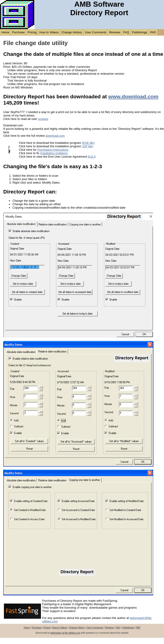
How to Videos (49, 32)
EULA (92, 157)
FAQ (126, 32)
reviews (43, 119)
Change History (72, 32)
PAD (153, 32)
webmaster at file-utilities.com (65, 633)
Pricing (32, 32)
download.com (55, 136)
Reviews (115, 32)
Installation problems (54, 153)
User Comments (96, 32)
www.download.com (133, 96)
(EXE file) (88, 143)
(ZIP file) (88, 146)
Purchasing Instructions (53, 150)
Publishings (140, 32)
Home (5, 32)
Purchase (19, 32)
